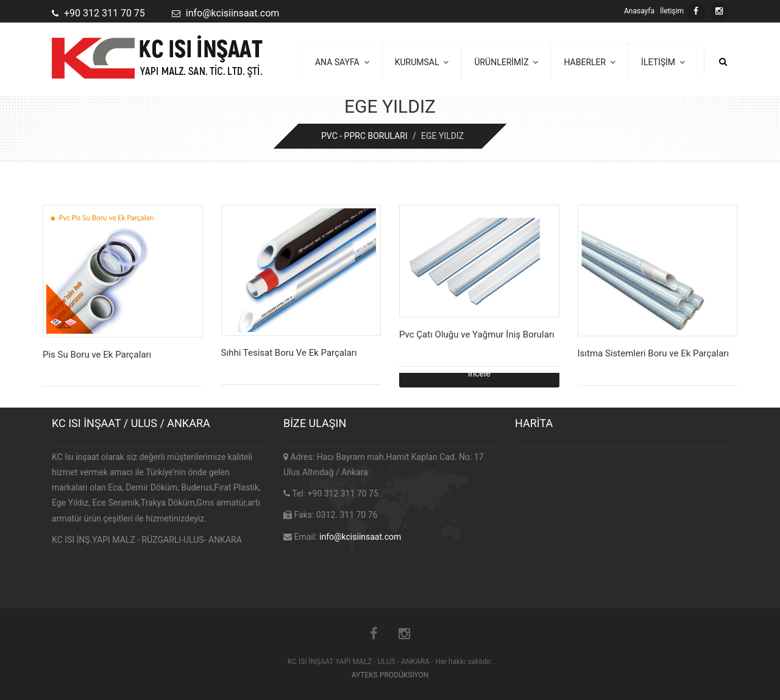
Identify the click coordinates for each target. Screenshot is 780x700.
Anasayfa (639, 11)
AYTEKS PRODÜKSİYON (390, 675)
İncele (479, 373)
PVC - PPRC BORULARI (364, 136)
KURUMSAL (422, 62)
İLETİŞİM (663, 62)
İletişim (672, 11)
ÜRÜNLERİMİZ (506, 62)
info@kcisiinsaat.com (360, 537)
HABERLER (590, 62)
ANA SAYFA (342, 62)
